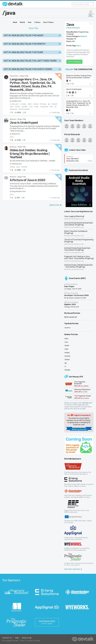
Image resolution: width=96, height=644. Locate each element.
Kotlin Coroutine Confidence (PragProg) (76, 232)
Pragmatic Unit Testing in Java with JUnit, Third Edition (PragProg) (79, 257)
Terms (22, 641)
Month (22, 22)
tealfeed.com (17, 164)
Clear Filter (34, 28)
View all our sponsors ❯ (73, 569)
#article (24, 167)
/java (12, 107)
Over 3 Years (48, 22)
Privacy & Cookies (34, 641)
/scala (36, 107)
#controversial (24, 109)
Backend (13, 119)
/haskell (54, 104)
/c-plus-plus (14, 104)
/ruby (66, 349)
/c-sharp (23, 104)
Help (17, 638)
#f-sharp (43, 104)
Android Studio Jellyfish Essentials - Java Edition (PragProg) (78, 266)
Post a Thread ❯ (74, 62)
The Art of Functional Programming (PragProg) (79, 241)
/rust (31, 107)
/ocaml (17, 107)
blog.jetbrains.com (19, 191)
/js (55, 107)
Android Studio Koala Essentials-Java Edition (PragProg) (78, 249)
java (10, 13)
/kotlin (67, 346)
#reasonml (14, 109)
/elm (51, 107)
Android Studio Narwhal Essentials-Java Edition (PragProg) (79, 224)
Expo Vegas (69, 286)
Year (30, 22)
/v (65, 366)
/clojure (67, 360)
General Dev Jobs (72, 161)
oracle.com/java (73, 28)
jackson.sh (16, 134)
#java (79, 46)
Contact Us (7, 638)
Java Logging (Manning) (74, 216)
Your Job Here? (73, 159)
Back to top (54, 205)
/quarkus (67, 328)
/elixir (30, 104)
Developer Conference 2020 (76, 295)
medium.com (17, 101)
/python (24, 107)
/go (49, 104)
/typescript (44, 107)
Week (15, 22)
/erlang (36, 104)
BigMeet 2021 (70, 304)
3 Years (37, 22)
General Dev (14, 76)
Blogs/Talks (24, 76)
